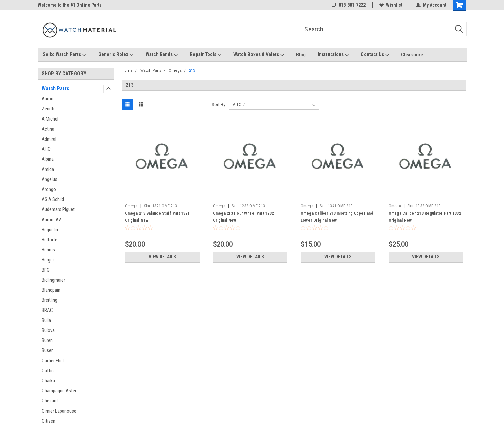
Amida (48, 169)
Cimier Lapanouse (59, 411)
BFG (46, 270)
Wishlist (391, 5)
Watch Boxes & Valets (259, 55)
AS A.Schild (53, 199)
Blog (301, 55)
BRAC (47, 310)
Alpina (48, 159)
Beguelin (50, 230)
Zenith (48, 109)
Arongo (49, 189)
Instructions (333, 55)
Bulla (46, 320)
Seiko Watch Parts (65, 55)
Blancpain (51, 290)
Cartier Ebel (53, 361)
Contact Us (375, 55)
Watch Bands (162, 55)
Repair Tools (206, 55)
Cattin (48, 371)
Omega (175, 71)
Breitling (49, 300)
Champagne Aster (59, 391)
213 (192, 71)
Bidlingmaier (53, 280)
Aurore (48, 99)
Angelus (49, 179)
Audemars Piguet (58, 209)
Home (127, 71)
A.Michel (50, 119)
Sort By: (219, 105)
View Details (162, 257)
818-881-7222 (349, 5)
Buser (47, 350)
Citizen (48, 421)
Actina (48, 129)
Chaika (48, 381)
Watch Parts (55, 88)
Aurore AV (51, 220)
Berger (48, 260)
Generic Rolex (116, 55)
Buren (47, 340)
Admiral (49, 139)
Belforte (49, 240)
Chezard (50, 401)
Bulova (48, 330)
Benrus (48, 250)
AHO (46, 149)
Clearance (412, 55)
